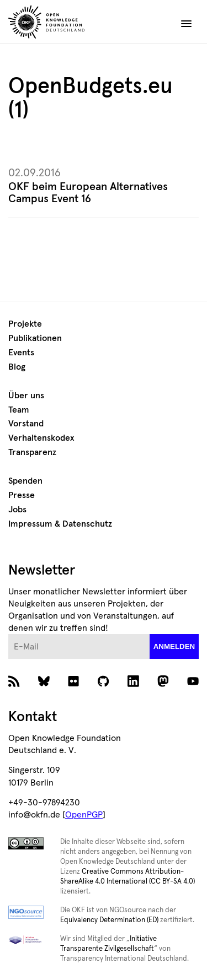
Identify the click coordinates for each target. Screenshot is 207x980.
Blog (17, 367)
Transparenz (32, 452)
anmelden (174, 646)
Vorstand (26, 424)
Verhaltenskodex (41, 438)
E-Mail (9, 634)
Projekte (25, 324)
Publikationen (35, 338)
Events (21, 353)
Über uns (26, 396)
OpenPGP (84, 815)
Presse (22, 495)
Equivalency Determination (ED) (109, 920)
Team (19, 410)
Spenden (25, 481)
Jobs (17, 510)
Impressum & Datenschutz (60, 524)
